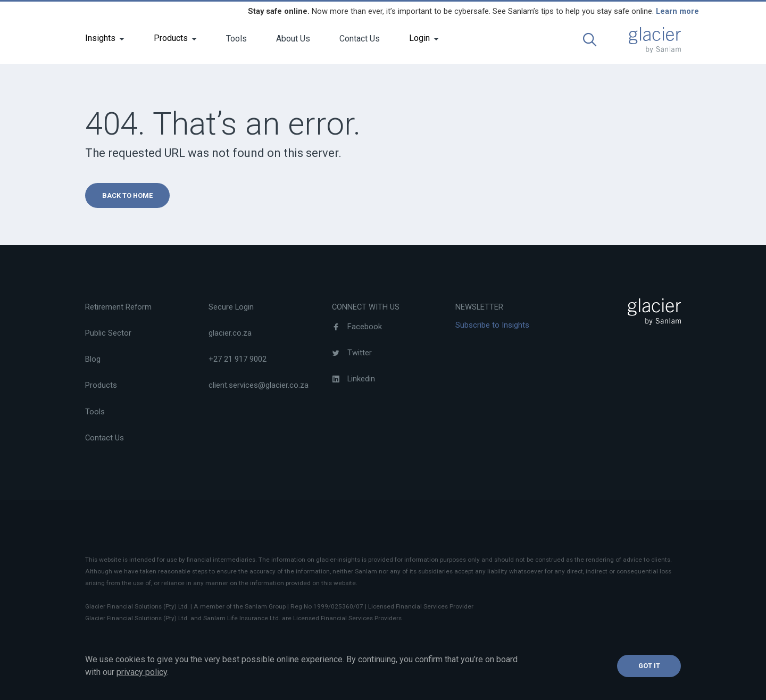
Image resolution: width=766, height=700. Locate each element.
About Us (293, 39)
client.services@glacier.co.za (259, 385)
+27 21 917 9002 (238, 359)
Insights (100, 38)
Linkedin (353, 379)
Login (419, 38)
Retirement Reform (118, 307)
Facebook (357, 327)
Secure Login (231, 307)
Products (171, 38)
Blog (93, 359)
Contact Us (360, 39)
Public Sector (108, 333)
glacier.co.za (230, 333)
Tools (236, 39)
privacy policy (142, 672)
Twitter (352, 353)
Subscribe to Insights (492, 325)
